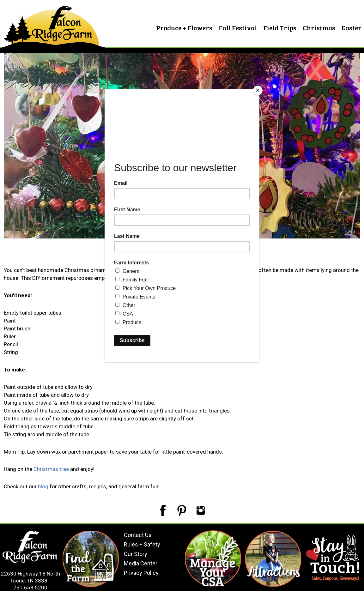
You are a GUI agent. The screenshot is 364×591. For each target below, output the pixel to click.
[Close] (258, 90)
